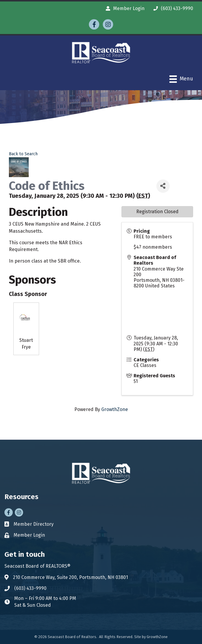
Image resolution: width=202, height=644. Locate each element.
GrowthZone (115, 409)
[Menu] (181, 79)
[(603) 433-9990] (172, 8)
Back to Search (23, 154)
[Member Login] (124, 8)
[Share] (163, 186)
